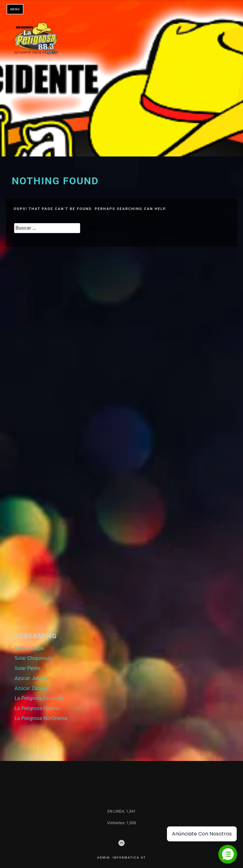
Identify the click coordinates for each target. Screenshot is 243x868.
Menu (15, 9)
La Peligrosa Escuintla (39, 698)
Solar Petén (27, 668)
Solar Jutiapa (29, 648)
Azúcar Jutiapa (31, 678)
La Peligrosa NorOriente (41, 718)
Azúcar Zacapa (31, 688)
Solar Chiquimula (33, 658)
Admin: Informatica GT (121, 858)
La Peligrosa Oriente (37, 708)
